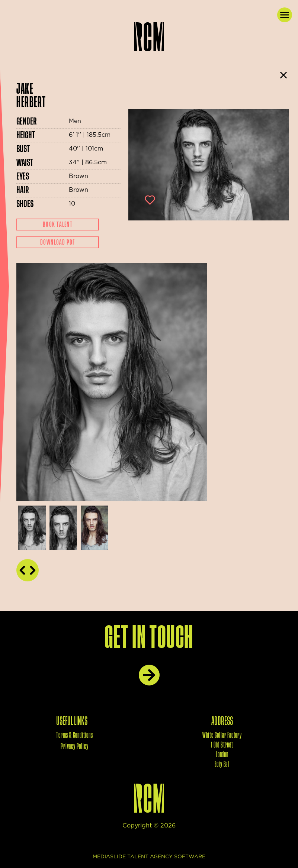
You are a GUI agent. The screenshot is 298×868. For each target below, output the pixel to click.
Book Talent (58, 225)
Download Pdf (58, 242)
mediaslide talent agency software (149, 857)
